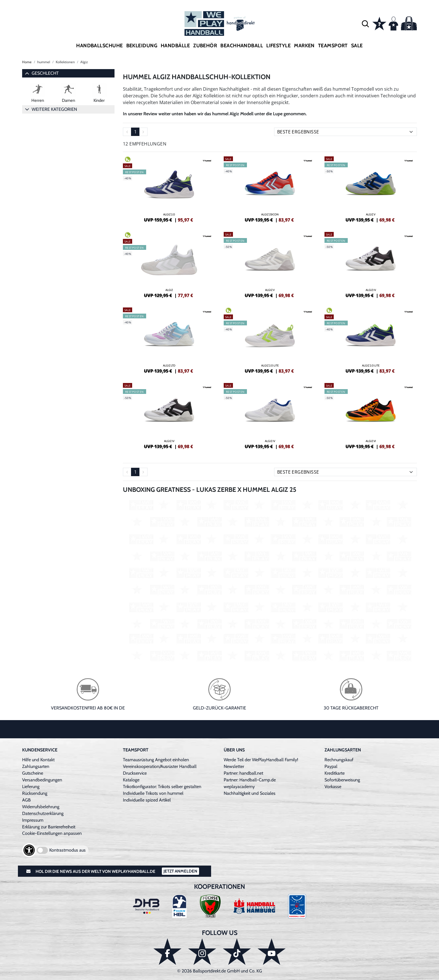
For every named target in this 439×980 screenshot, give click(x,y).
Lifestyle (278, 46)
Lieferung (31, 787)
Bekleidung (142, 46)
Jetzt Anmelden (180, 871)
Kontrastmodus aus (67, 850)
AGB (26, 800)
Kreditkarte (335, 773)
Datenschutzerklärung (43, 813)
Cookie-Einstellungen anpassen (52, 833)
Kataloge (131, 780)
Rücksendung (35, 793)
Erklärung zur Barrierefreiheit (49, 827)
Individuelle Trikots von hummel (153, 793)
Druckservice (135, 773)
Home (27, 62)
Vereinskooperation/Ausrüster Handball (160, 766)
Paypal (331, 766)
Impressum (33, 820)
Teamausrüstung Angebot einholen (156, 760)
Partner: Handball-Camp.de (250, 780)
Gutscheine (33, 773)
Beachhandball (242, 46)
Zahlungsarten (36, 766)
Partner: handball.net (243, 773)
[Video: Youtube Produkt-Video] (270, 580)
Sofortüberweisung (342, 780)
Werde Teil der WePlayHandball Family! (261, 760)
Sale (357, 46)
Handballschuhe (99, 46)
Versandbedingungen (42, 780)
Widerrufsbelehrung (41, 807)
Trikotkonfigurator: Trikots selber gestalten (162, 787)
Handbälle (175, 46)
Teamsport (333, 46)
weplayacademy (239, 787)
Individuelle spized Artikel (147, 800)
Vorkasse (333, 787)
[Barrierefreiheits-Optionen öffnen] (29, 850)
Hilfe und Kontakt (38, 760)
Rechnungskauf (339, 760)
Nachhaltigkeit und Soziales (250, 793)
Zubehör (205, 46)
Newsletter (234, 766)
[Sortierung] (345, 132)
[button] (365, 23)
